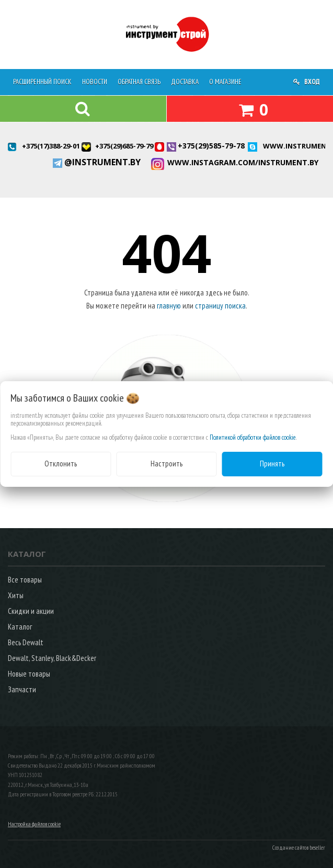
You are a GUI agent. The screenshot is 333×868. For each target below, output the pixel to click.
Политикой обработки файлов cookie (253, 437)
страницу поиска (220, 306)
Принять (272, 464)
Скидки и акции (31, 611)
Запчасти (22, 689)
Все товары (25, 580)
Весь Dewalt (26, 642)
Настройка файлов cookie (34, 824)
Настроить (166, 464)
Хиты (16, 595)
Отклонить (61, 464)
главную (169, 306)
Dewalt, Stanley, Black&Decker (52, 658)
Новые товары (29, 674)
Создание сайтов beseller (299, 848)
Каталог (20, 627)
